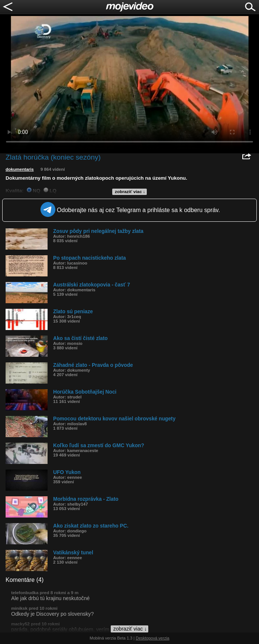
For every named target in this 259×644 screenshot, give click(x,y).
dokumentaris (20, 169)
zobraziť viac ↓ (130, 192)
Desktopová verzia (153, 638)
